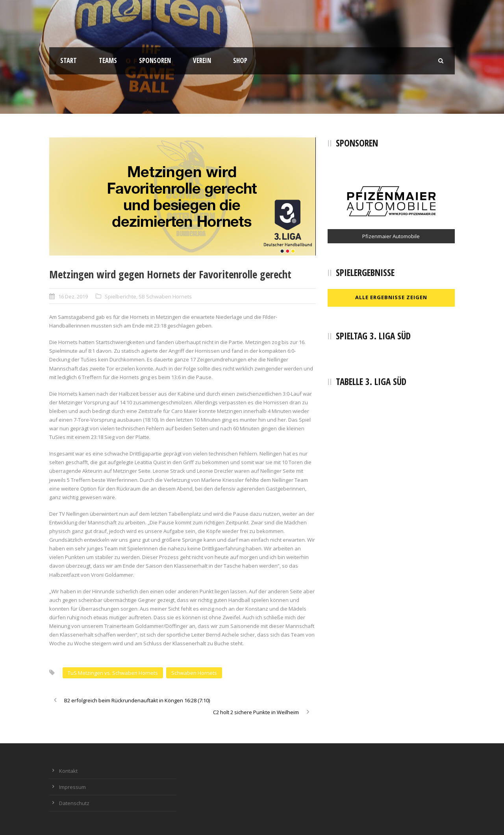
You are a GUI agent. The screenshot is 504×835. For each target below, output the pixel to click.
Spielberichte (120, 296)
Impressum (72, 787)
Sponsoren (155, 60)
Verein (202, 60)
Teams (108, 60)
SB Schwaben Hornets (165, 296)
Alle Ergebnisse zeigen (391, 297)
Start (69, 60)
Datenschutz (74, 803)
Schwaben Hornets (194, 673)
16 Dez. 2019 (73, 296)
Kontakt (68, 771)
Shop (240, 60)
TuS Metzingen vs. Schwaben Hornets (113, 673)
